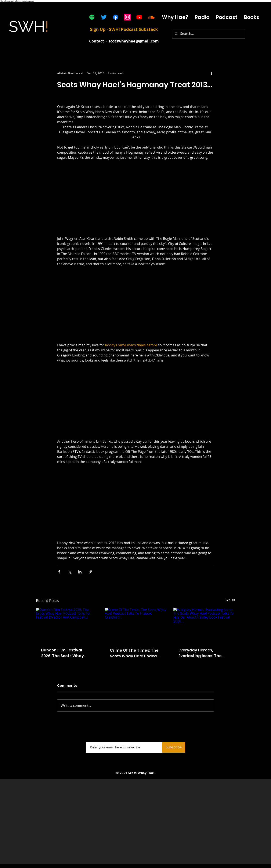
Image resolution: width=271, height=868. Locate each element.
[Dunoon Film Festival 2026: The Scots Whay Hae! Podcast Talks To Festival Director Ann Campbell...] (67, 625)
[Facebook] (116, 17)
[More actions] (211, 73)
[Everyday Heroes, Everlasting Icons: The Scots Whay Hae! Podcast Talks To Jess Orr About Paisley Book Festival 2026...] (204, 625)
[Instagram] (127, 17)
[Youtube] (139, 17)
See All (230, 600)
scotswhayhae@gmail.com (134, 41)
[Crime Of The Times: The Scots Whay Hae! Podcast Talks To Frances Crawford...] (136, 625)
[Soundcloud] (151, 17)
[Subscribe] (174, 747)
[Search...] (208, 34)
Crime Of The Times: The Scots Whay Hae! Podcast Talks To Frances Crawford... (135, 653)
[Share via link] (90, 572)
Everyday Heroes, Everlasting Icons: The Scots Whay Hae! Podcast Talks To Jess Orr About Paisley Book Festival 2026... (204, 653)
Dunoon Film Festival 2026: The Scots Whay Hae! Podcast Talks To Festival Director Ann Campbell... (63, 653)
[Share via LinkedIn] (80, 572)
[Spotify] (92, 17)
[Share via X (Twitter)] (70, 572)
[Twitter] (104, 17)
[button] (227, 17)
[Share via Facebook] (59, 572)
